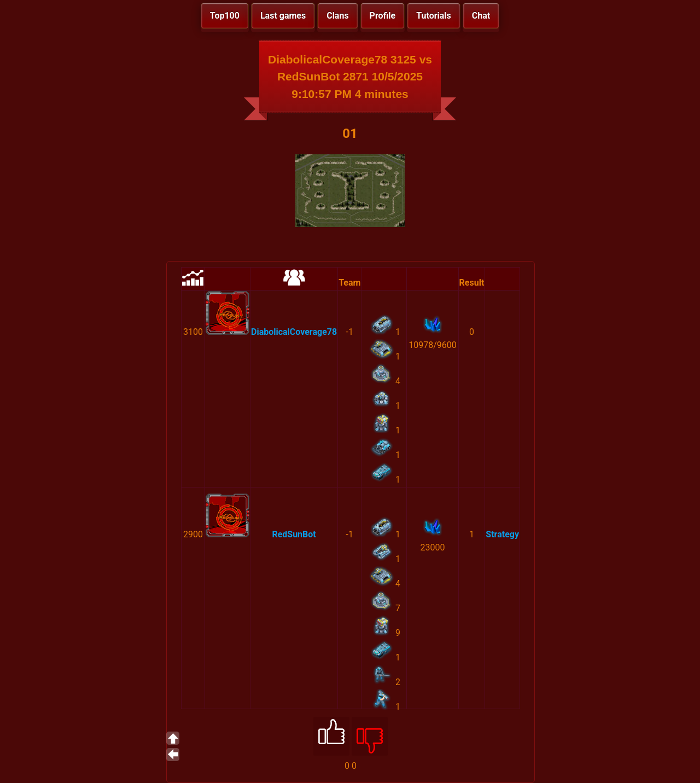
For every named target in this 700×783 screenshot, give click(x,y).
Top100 (225, 16)
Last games (283, 16)
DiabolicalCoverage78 (294, 332)
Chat (481, 16)
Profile (383, 16)
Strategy (502, 534)
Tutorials (434, 16)
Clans (337, 16)
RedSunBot (294, 534)
